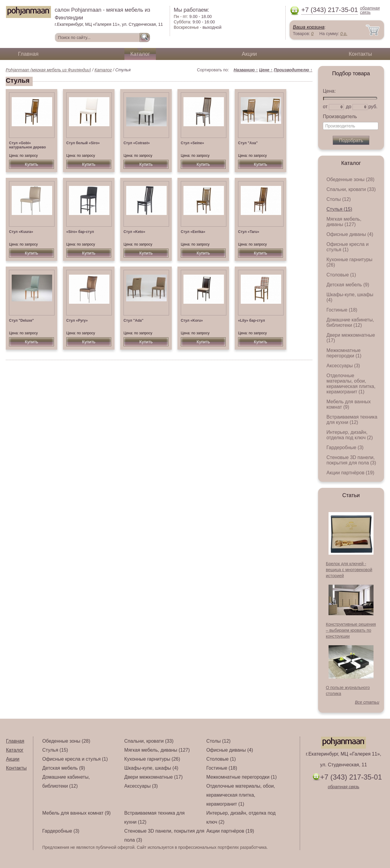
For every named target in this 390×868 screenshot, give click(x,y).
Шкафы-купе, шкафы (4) (151, 768)
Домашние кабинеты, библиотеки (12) (350, 322)
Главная (28, 54)
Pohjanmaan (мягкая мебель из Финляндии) (48, 70)
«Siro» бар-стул (80, 232)
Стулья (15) (339, 209)
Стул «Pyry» (77, 321)
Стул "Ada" (133, 321)
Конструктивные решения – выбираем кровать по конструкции (351, 630)
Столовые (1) (341, 275)
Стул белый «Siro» (83, 143)
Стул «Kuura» (21, 232)
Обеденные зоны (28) (350, 179)
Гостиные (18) (342, 310)
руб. (373, 107)
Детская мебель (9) (348, 285)
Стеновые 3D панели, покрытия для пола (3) (351, 460)
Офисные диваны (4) (350, 234)
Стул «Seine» (192, 143)
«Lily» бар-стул (252, 321)
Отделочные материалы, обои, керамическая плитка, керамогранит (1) (351, 384)
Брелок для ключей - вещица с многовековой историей (349, 570)
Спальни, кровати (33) (351, 189)
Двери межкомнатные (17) (154, 777)
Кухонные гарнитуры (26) (152, 759)
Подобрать (351, 140)
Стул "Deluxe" (21, 321)
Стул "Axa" (248, 143)
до (349, 107)
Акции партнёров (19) (350, 473)
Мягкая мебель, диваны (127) (344, 222)
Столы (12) (339, 199)
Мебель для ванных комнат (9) (349, 404)
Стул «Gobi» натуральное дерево (27, 145)
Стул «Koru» (192, 321)
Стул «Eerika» (193, 232)
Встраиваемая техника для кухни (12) (352, 420)
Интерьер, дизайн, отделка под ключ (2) (350, 435)
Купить (31, 164)
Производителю (293, 70)
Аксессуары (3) (343, 366)
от (325, 107)
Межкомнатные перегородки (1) (344, 353)
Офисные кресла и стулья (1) (348, 247)
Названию (246, 70)
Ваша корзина (309, 27)
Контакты (360, 54)
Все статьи (367, 702)
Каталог (140, 54)
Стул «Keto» (134, 232)
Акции (249, 54)
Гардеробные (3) (345, 447)
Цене (266, 70)
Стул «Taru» (249, 232)
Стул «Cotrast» (137, 143)
